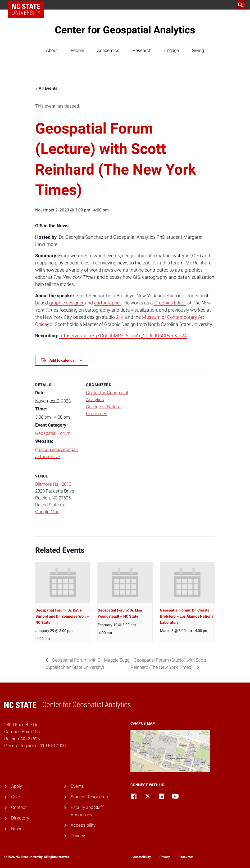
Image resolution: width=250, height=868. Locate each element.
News (17, 829)
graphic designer (66, 303)
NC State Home (28, 5)
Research (142, 50)
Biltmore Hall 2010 (53, 484)
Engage (172, 50)
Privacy (78, 836)
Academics (108, 50)
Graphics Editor (170, 303)
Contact (19, 807)
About (52, 50)
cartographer (108, 303)
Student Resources (89, 797)
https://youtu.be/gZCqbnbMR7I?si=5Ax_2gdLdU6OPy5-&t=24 (123, 336)
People (77, 50)
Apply (17, 786)
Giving (198, 50)
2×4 (120, 317)
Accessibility (83, 825)
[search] (241, 5)
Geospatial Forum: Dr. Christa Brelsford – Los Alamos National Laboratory (187, 616)
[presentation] (63, 583)
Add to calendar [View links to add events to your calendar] (63, 360)
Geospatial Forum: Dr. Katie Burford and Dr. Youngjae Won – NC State (62, 616)
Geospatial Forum (53, 433)
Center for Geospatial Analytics (125, 30)
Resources (186, 857)
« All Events (46, 88)
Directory (20, 818)
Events (77, 786)
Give (15, 797)
